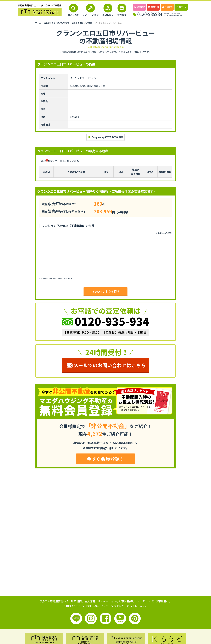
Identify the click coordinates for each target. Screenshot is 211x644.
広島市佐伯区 (78, 23)
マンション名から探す (105, 292)
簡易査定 (139, 7)
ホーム (38, 23)
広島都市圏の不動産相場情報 (56, 23)
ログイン (181, 7)
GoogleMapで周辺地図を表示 (105, 137)
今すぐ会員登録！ (105, 459)
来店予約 (153, 7)
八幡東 (89, 23)
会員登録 (167, 7)
